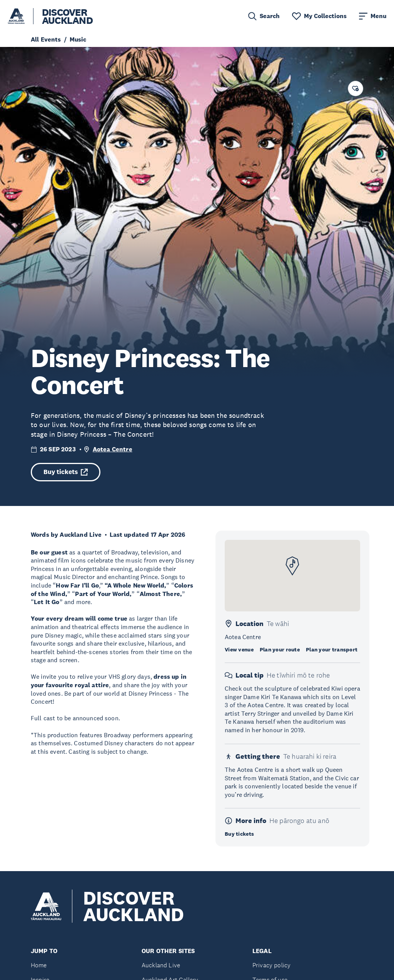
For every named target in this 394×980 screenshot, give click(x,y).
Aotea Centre (113, 449)
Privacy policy (271, 965)
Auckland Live (161, 965)
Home (39, 965)
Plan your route (280, 649)
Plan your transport (332, 649)
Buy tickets (66, 472)
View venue (239, 649)
